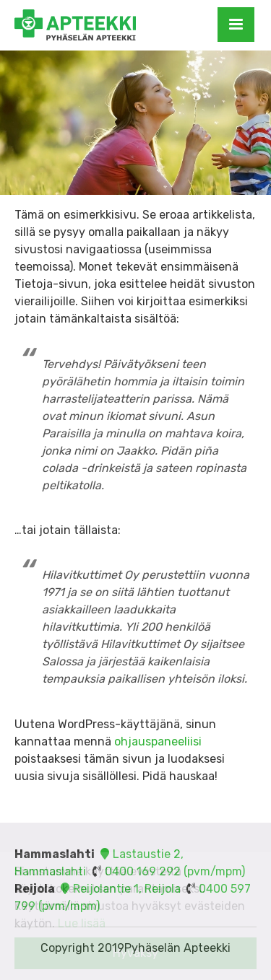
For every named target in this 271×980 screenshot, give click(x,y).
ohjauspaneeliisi (158, 741)
